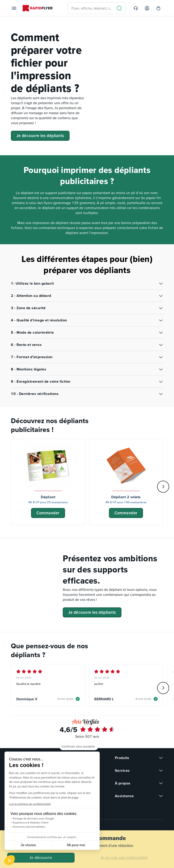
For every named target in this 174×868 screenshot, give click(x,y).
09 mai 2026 (24, 678)
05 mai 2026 (102, 678)
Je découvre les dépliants (40, 136)
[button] (10, 860)
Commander (48, 513)
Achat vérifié (65, 699)
